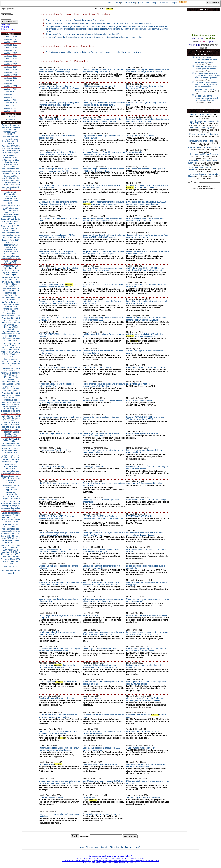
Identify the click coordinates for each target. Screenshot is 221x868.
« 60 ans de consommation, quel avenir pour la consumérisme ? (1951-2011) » (60, 583)
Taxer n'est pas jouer (135, 152)
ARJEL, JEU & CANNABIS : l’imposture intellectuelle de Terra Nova (57, 517)
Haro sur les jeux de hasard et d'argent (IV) (58, 268)
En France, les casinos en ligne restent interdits (60, 417)
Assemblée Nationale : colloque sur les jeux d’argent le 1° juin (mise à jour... (102, 269)
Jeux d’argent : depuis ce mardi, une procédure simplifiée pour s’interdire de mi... (104, 385)
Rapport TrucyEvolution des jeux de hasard (11, 570)
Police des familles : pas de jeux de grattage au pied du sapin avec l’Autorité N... (147, 120)
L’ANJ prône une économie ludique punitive (146, 169)
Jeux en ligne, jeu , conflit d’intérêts (59, 682)
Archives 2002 (11, 100)
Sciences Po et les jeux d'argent (97, 367)
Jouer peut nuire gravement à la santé (100, 764)
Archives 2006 (11, 89)
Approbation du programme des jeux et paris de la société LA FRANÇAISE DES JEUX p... (148, 71)
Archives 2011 (11, 75)
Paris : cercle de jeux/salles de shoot (143, 433)
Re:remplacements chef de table (204, 134)
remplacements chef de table (202, 141)
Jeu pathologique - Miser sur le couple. (144, 797)
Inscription (5, 25)
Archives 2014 (11, 67)
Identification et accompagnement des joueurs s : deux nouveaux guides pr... (103, 203)
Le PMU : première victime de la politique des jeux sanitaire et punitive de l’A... (103, 71)
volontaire (195, 45)
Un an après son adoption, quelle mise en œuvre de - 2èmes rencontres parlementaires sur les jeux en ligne (95, 37)
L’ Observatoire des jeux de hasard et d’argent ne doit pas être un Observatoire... (60, 650)
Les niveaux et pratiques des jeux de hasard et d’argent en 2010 (11, 362)
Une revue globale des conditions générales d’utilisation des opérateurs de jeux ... (59, 203)
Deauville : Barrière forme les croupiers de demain (207, 68)
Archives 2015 (11, 64)
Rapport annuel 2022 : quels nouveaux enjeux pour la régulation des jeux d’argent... (103, 253)
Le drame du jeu (51, 764)
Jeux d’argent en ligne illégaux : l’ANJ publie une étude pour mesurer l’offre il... (59, 236)
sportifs (212, 42)
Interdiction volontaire (204, 35)
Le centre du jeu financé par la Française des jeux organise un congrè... (57, 666)
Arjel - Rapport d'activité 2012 (11, 262)
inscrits (204, 42)
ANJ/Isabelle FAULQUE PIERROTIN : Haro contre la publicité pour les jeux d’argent (146, 269)
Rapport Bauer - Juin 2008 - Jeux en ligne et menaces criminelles (11, 479)
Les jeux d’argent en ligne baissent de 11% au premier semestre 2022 (103, 319)
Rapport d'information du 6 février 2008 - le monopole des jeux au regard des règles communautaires (11, 506)
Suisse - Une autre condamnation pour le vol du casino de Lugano (206, 98)
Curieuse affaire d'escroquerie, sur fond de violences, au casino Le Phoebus (58, 716)
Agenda (140, 3)
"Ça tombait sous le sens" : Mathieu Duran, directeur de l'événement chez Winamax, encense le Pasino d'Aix (207, 87)
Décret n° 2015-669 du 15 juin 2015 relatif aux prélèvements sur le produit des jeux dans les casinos (11, 151)
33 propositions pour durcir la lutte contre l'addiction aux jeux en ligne (101, 550)
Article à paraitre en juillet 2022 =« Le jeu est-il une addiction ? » (145, 335)
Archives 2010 (11, 78)
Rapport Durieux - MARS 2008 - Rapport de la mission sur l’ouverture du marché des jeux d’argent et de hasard (11, 492)
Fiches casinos (128, 3)
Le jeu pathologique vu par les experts (143, 731)
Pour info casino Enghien (201, 128)
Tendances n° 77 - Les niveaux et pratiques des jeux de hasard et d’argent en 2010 (83, 34)
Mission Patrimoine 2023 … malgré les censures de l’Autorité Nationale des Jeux (58, 253)
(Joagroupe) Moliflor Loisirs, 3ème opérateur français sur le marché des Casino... (59, 749)
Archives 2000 (11, 106)
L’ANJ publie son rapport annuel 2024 (99, 86)
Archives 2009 (11, 81)
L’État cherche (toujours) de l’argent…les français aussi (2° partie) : (144, 87)
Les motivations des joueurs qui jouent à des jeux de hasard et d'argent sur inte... (59, 534)
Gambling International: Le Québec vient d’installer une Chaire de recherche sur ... (101, 583)
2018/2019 (11, 117)
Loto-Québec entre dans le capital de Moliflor (103, 781)
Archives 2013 (11, 70)
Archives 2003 (11, 97)
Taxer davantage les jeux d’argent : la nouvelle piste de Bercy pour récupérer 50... (60, 170)
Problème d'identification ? (8, 28)
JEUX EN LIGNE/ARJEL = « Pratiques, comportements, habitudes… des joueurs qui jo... (103, 518)
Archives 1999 (11, 108)
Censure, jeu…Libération (94, 467)
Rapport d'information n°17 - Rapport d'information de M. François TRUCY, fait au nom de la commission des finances (99, 23)
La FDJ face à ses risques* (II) (140, 384)
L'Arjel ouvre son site (92, 698)
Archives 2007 (11, 86)
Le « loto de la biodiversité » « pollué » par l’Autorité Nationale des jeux (145, 219)
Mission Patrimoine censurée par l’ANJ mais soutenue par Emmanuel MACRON (146, 319)
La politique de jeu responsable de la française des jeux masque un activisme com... (103, 633)
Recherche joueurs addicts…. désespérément (103, 400)
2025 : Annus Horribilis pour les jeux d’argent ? (60, 119)
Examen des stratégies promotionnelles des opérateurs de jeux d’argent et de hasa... (102, 219)
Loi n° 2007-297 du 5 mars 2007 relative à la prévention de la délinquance (11, 539)
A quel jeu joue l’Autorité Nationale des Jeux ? (60, 367)
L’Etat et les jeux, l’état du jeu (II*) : (55, 450)
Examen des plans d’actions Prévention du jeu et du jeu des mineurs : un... (147, 186)
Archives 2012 (11, 72)
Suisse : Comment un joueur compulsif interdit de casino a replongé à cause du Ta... (60, 782)
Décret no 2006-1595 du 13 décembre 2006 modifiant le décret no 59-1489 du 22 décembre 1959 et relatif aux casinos (11, 551)
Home (109, 3)
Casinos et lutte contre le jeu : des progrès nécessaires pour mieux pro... (59, 286)
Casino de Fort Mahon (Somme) (204, 154)
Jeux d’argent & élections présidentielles (144, 483)
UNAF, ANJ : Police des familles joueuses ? (146, 367)
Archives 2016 (11, 61)
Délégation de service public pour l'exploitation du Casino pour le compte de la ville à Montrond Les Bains (93, 52)
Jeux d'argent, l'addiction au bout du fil (100, 649)
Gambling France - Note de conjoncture (57, 698)
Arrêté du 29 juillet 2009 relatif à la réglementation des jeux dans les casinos (11, 442)
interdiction (198, 38)
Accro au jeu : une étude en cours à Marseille (147, 615)
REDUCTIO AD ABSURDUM (139, 516)
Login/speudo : (7, 9)
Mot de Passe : (7, 15)
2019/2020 (11, 119)
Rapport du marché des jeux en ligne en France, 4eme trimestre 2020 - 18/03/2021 (11, 130)
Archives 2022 (11, 45)
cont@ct (174, 3)
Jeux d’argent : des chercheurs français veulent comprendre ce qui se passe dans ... (104, 104)
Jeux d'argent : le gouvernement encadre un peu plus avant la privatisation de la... (102, 435)
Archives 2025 (11, 37)
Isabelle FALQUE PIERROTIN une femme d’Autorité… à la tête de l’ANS (145, 418)
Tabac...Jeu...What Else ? (51, 500)
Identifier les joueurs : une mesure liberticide (59, 483)
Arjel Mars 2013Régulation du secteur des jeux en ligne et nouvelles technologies (11, 270)
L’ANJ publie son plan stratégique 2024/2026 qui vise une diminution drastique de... (146, 203)
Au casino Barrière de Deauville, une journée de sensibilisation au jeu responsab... (104, 153)
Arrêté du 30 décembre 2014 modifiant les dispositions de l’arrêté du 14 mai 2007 (11, 197)
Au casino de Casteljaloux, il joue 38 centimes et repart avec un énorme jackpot (207, 76)
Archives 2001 (11, 103)
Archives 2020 (11, 50)
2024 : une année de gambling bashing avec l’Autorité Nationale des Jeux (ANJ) (59, 104)
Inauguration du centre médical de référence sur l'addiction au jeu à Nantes (59, 732)
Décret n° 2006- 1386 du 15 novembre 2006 (11, 561)
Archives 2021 (11, 48)
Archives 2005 (11, 92)
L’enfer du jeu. (89, 797)
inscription (210, 38)
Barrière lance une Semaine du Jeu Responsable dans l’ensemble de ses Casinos (60, 87)
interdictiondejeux (210, 45)
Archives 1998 (11, 111)
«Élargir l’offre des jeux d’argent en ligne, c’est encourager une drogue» (147, 236)
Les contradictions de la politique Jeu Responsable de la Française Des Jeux (100, 666)
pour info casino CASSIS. (201, 114)
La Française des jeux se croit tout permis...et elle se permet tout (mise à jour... (103, 600)
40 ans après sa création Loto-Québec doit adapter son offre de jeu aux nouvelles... (145, 699)
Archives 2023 (11, 42)
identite (204, 48)
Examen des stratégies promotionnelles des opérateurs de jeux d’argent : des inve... (102, 120)
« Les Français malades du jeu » (141, 748)
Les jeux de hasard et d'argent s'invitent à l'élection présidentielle (101, 567)
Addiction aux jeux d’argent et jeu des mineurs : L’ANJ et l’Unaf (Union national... (104, 170)
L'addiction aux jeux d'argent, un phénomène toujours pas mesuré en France (146, 650)
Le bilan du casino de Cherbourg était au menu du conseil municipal (206, 60)
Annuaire (164, 3)
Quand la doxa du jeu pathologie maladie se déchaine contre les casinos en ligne (59, 71)
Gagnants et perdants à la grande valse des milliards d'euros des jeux (146, 765)
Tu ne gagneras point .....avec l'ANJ (142, 136)
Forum (117, 3)
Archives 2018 (11, 56)
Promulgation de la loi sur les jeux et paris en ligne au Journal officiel (146, 683)
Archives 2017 (11, 59)
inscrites (195, 42)
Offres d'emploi (152, 3)
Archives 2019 (11, 53)
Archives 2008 (11, 83)
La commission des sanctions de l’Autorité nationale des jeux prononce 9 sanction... (58, 153)
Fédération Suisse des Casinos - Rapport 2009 (11, 434)
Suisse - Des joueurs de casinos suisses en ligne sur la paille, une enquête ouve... (59, 401)
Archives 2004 (11, 94)
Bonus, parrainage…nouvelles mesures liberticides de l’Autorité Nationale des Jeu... (59, 302)
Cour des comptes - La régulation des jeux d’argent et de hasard (11, 140)
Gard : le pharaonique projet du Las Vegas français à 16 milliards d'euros (58, 550)
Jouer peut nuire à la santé (51, 797)
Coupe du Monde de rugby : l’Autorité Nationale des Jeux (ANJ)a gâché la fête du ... (104, 236)
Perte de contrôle (90, 615)
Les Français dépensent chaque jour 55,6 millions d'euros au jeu (101, 749)
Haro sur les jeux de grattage (52, 467)
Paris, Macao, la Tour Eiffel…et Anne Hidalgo (146, 500)
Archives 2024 (11, 39)
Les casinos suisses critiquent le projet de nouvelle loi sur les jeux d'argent (145, 534)
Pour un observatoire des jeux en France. (101, 814)
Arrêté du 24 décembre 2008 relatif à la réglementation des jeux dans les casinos (11, 469)
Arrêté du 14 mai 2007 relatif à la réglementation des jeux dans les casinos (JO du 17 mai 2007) (11, 529)
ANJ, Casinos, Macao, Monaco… (141, 400)
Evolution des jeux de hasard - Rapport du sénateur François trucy (76, 20)
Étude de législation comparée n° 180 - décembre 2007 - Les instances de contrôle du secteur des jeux (11, 517)
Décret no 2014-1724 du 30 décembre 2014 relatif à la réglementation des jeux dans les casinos (11, 231)
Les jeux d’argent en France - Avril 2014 (11, 239)
